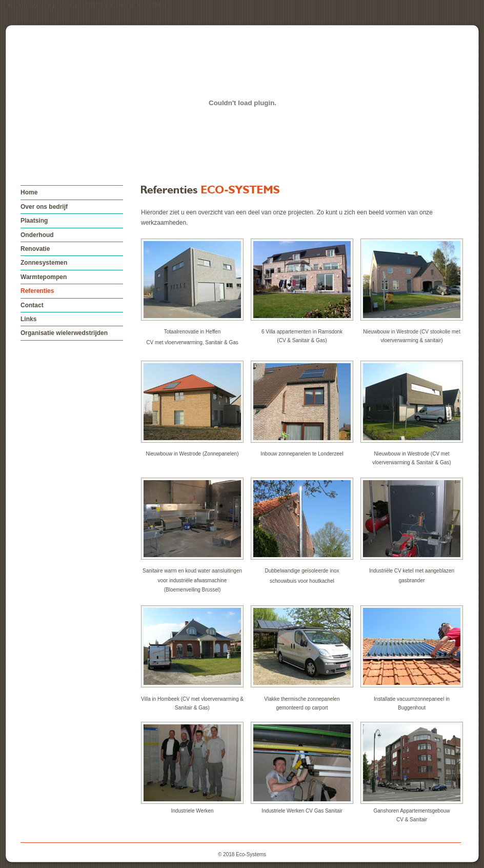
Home (29, 192)
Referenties (37, 291)
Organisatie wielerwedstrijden (64, 333)
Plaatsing (34, 221)
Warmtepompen (44, 277)
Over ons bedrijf (44, 207)
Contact (32, 305)
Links (28, 319)
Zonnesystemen (44, 263)
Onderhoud (37, 235)
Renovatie (35, 249)
